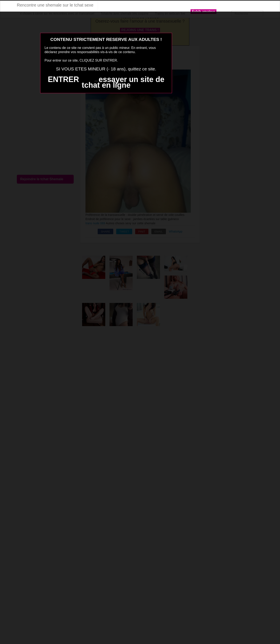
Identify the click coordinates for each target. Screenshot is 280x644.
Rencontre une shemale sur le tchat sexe (55, 5)
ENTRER (63, 79)
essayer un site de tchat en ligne (123, 82)
